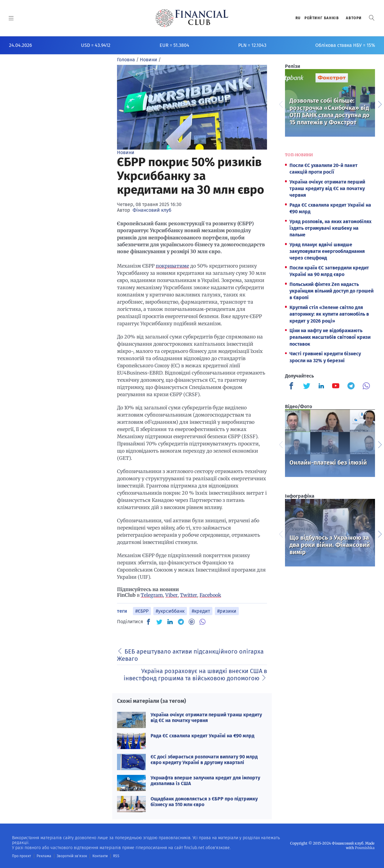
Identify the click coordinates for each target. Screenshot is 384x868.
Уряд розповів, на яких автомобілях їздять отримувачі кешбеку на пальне (330, 228)
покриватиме (172, 266)
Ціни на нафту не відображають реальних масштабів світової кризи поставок (330, 337)
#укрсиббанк (170, 611)
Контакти (100, 856)
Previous (280, 104)
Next (379, 104)
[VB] (202, 622)
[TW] (159, 622)
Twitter (189, 595)
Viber (171, 595)
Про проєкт (21, 856)
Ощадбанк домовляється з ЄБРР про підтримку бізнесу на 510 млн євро (204, 802)
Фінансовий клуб (152, 210)
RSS (116, 856)
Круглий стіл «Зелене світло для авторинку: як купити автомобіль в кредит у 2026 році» (329, 314)
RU (298, 18)
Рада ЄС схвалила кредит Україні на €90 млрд (202, 736)
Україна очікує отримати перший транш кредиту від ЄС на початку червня (206, 718)
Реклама (44, 856)
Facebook (210, 595)
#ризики (227, 611)
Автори (354, 18)
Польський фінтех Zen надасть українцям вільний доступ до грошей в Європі (331, 291)
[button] (372, 18)
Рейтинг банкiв (322, 18)
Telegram (152, 595)
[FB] (148, 622)
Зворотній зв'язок (72, 856)
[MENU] (11, 18)
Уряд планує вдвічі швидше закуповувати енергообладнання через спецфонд (327, 251)
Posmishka (365, 848)
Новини (126, 152)
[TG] (181, 622)
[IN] (170, 622)
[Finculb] (292, 387)
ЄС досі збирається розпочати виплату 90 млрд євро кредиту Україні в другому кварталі (204, 760)
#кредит (201, 611)
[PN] (192, 622)
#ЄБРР (142, 611)
